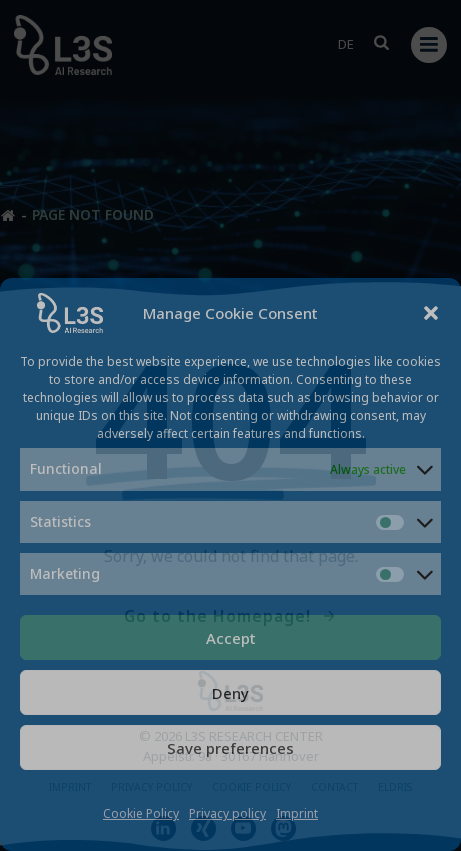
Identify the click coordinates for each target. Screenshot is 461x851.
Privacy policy (227, 813)
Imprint (297, 813)
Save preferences (230, 748)
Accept (231, 638)
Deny (230, 693)
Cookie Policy (141, 813)
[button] (431, 313)
